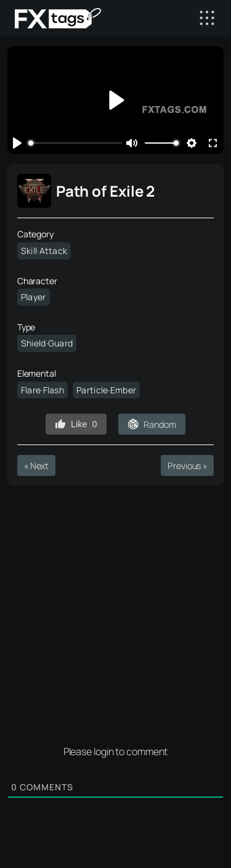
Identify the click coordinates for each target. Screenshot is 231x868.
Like (76, 424)
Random (160, 424)
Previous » (187, 466)
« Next (36, 466)
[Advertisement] (115, 611)
